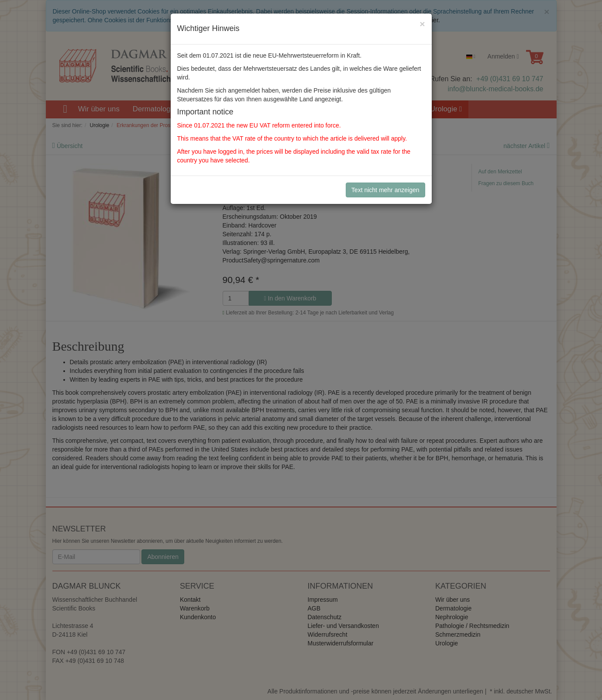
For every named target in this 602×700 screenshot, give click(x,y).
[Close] (422, 24)
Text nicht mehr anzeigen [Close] (385, 190)
